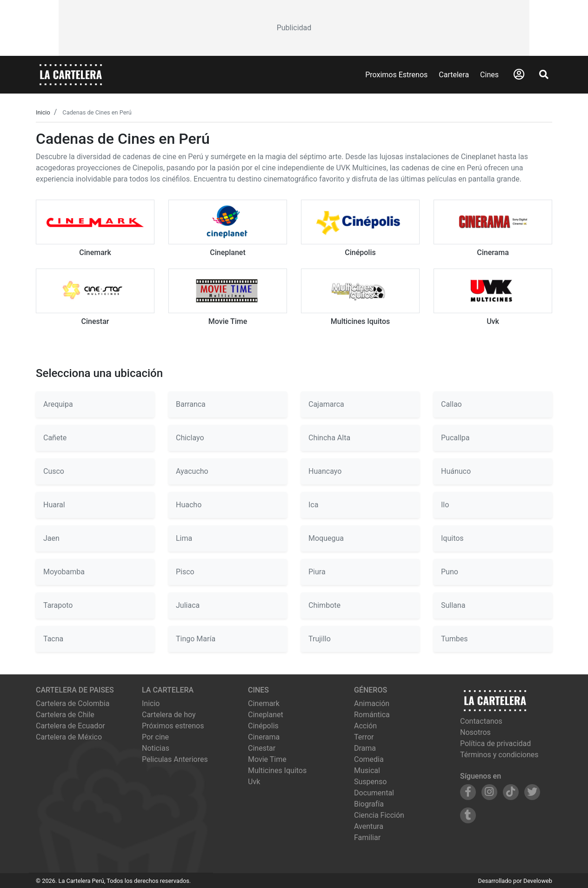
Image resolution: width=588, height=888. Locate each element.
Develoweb (538, 881)
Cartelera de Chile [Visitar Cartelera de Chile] (65, 715)
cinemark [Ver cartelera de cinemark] (264, 703)
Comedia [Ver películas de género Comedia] (369, 759)
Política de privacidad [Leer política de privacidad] (495, 743)
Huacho (189, 505)
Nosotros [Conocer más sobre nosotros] (475, 732)
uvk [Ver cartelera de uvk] (254, 782)
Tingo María (196, 639)
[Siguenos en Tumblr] (468, 815)
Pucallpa (455, 438)
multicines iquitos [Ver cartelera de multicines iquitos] (277, 770)
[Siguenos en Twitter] (532, 792)
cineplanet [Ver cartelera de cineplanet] (266, 715)
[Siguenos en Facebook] (468, 792)
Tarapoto (58, 605)
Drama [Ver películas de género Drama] (365, 748)
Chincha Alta (329, 438)
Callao (451, 404)
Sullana (453, 605)
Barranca (191, 404)
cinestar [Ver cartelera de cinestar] (262, 748)
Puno (450, 572)
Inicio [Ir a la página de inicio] (151, 703)
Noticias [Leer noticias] (156, 748)
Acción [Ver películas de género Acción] (365, 726)
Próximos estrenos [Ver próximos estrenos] (173, 726)
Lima (184, 538)
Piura (317, 572)
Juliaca (188, 605)
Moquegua (326, 538)
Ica (313, 505)
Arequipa (58, 404)
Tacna (53, 639)
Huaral (54, 505)
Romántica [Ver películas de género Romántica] (372, 715)
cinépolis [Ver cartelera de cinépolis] (263, 726)
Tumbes (454, 639)
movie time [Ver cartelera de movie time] (267, 759)
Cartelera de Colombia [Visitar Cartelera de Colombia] (73, 703)
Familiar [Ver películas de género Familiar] (367, 838)
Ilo (445, 505)
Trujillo (320, 639)
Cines (489, 75)
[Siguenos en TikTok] (511, 792)
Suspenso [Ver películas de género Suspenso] (370, 782)
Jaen (51, 538)
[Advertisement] (294, 28)
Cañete (55, 438)
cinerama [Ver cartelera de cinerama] (264, 737)
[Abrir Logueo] (519, 74)
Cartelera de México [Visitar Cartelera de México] (69, 737)
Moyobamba (64, 572)
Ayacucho (192, 471)
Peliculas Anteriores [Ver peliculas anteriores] (175, 759)
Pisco (185, 572)
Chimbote (324, 605)
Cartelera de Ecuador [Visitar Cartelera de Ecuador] (70, 726)
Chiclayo (190, 438)
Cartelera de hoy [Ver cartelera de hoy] (169, 715)
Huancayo (325, 471)
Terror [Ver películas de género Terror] (364, 737)
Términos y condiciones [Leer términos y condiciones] (499, 755)
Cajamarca (326, 404)
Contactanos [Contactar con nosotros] (481, 721)
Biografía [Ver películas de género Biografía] (369, 804)
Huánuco (456, 471)
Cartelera (454, 75)
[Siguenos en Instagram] (489, 792)
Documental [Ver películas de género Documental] (374, 793)
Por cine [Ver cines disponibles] (155, 737)
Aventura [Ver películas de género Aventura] (369, 826)
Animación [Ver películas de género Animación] (372, 703)
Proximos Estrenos (396, 75)
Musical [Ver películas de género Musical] (367, 770)
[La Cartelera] (71, 74)
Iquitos (452, 538)
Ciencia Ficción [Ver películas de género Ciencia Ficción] (379, 815)
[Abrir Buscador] (544, 74)
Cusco (54, 471)
